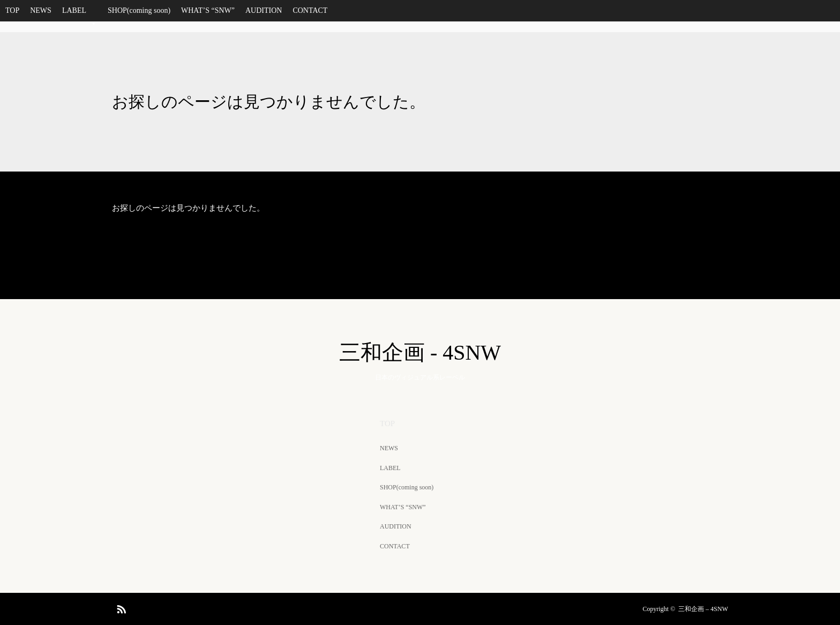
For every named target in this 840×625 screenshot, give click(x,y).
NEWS (41, 10)
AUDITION (264, 10)
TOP (12, 10)
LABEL (80, 14)
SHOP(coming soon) (139, 10)
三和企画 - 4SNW (420, 352)
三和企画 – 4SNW (703, 609)
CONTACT (310, 10)
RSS (120, 607)
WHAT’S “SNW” (208, 10)
